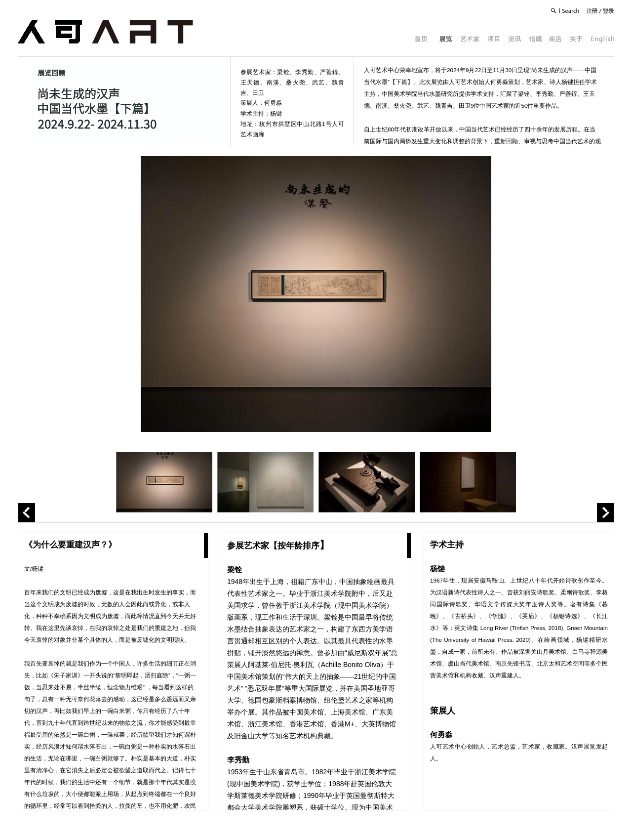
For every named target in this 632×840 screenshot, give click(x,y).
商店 (556, 39)
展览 (446, 39)
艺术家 (470, 39)
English (603, 39)
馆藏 (535, 39)
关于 (577, 39)
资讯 (514, 39)
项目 (494, 39)
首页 (421, 39)
